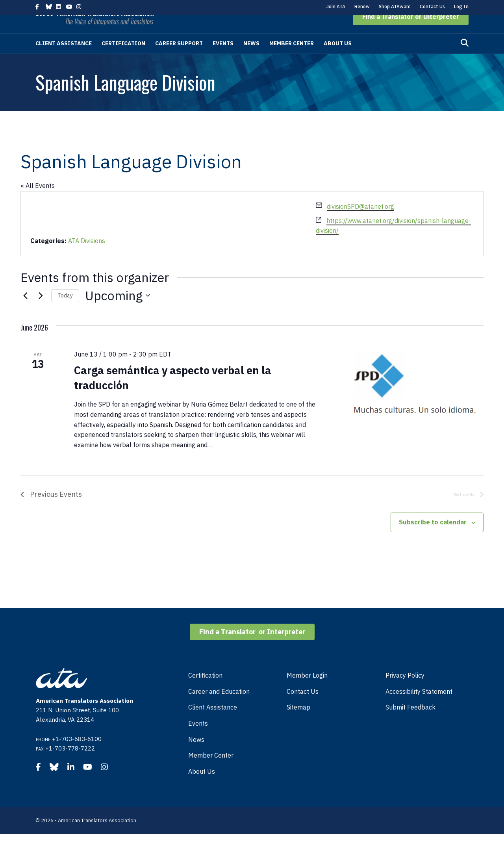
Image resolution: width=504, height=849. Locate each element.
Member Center (292, 58)
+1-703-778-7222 (70, 763)
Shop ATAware (395, 7)
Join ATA (336, 7)
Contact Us (432, 7)
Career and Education (219, 706)
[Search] (465, 58)
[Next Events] (41, 310)
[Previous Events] (25, 310)
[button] (411, 32)
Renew (362, 7)
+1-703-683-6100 (77, 754)
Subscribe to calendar (433, 537)
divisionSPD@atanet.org (360, 221)
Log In (461, 7)
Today (65, 310)
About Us (338, 58)
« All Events (38, 201)
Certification (123, 58)
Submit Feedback (410, 722)
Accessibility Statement (419, 706)
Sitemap (298, 722)
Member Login (307, 690)
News (251, 58)
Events (223, 58)
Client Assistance (64, 58)
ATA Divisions (87, 256)
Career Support (179, 58)
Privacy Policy (405, 690)
